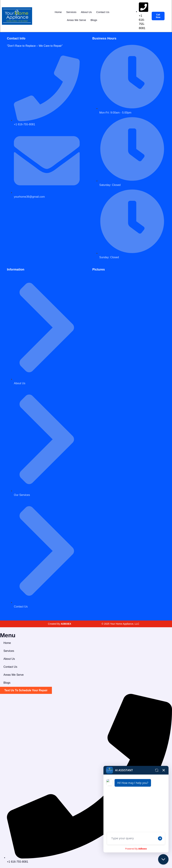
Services (71, 12)
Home (58, 12)
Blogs (94, 20)
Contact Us (103, 12)
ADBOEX (66, 624)
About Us (86, 12)
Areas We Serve (76, 20)
